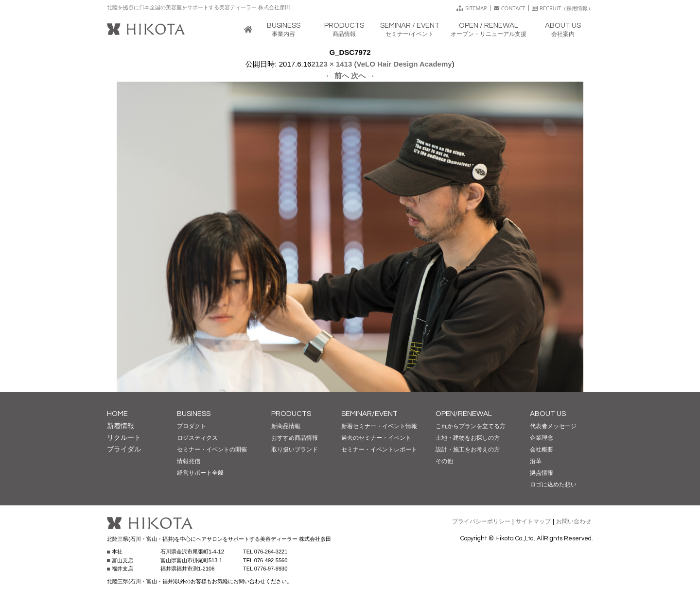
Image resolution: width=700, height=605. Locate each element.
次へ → (363, 76)
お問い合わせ (574, 521)
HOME (117, 414)
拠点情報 (542, 473)
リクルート (124, 437)
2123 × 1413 (332, 64)
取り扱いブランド (295, 449)
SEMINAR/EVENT (369, 414)
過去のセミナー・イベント (376, 438)
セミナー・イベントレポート (379, 449)
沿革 (536, 461)
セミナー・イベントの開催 (212, 449)
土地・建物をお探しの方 (468, 438)
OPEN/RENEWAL (464, 414)
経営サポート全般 (200, 473)
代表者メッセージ (553, 426)
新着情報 (121, 426)
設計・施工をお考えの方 (468, 449)
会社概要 (542, 449)
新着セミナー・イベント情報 (379, 426)
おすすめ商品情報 (295, 438)
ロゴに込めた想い (553, 484)
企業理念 (542, 438)
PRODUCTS (291, 414)
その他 (444, 461)
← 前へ (337, 76)
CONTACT (510, 8)
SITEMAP (472, 8)
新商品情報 (286, 426)
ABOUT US (548, 414)
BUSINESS (194, 414)
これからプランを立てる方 (471, 426)
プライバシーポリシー (481, 521)
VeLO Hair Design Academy (404, 64)
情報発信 (189, 461)
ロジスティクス (197, 438)
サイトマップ (533, 521)
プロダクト (192, 426)
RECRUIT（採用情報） (562, 8)
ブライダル (124, 449)
